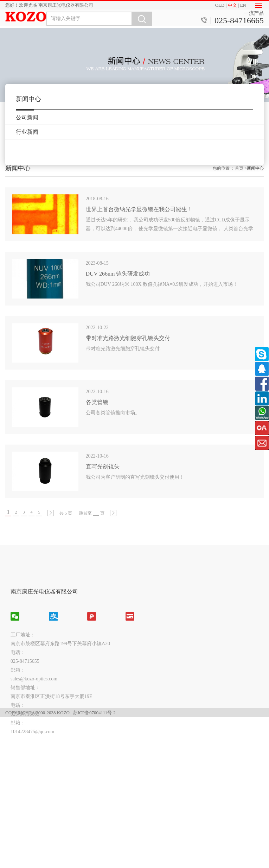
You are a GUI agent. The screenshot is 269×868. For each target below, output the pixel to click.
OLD (220, 5)
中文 (232, 5)
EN (243, 5)
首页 (239, 178)
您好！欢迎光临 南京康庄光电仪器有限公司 (49, 5)
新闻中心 (255, 178)
